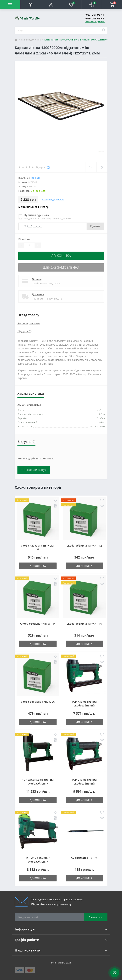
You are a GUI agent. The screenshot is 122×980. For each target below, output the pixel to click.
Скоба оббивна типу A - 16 (84, 624)
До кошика (61, 256)
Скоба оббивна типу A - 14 (38, 624)
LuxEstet (36, 178)
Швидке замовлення (61, 267)
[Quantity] (29, 245)
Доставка (38, 294)
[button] (51, 5)
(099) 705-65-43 (95, 18)
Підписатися (96, 917)
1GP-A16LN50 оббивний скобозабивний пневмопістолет (38, 784)
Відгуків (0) (25, 331)
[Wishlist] (91, 167)
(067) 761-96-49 (95, 15)
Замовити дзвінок (95, 21)
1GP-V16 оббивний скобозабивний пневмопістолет (84, 784)
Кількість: (24, 239)
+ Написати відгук (34, 470)
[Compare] (102, 167)
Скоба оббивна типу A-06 (38, 702)
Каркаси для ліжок (31, 40)
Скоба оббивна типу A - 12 (84, 546)
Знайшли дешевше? (53, 200)
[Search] (104, 30)
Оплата (37, 279)
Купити (95, 226)
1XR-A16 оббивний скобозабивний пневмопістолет (38, 862)
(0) (48, 167)
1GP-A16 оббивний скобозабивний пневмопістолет (84, 705)
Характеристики (29, 323)
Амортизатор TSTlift (84, 858)
